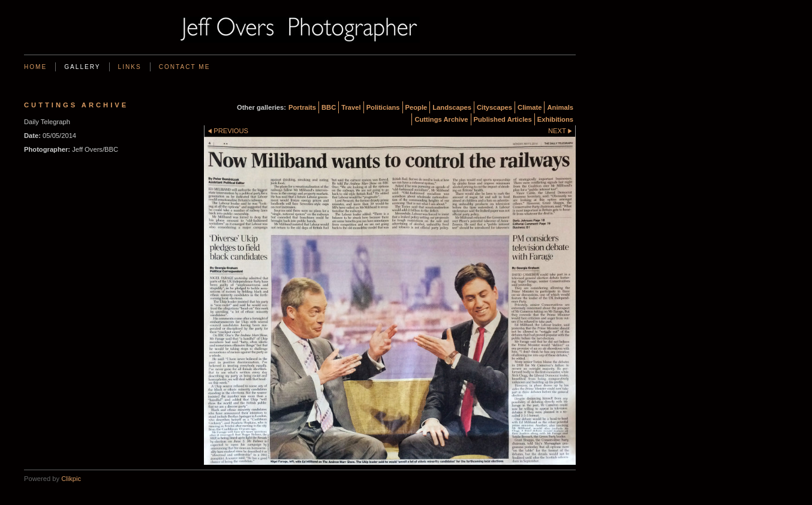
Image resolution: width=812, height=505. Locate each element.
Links (130, 67)
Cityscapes (494, 107)
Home (35, 67)
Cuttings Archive (441, 119)
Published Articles (503, 119)
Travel (351, 107)
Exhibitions (555, 119)
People (416, 107)
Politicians (383, 107)
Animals (560, 107)
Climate (530, 107)
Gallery (82, 67)
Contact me (185, 67)
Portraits (302, 107)
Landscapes (452, 107)
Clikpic (71, 479)
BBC (329, 107)
